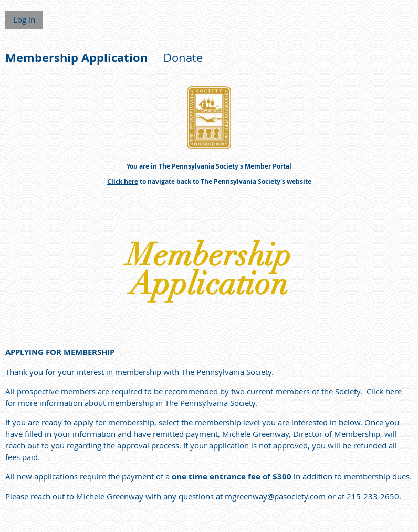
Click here (123, 181)
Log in (24, 19)
